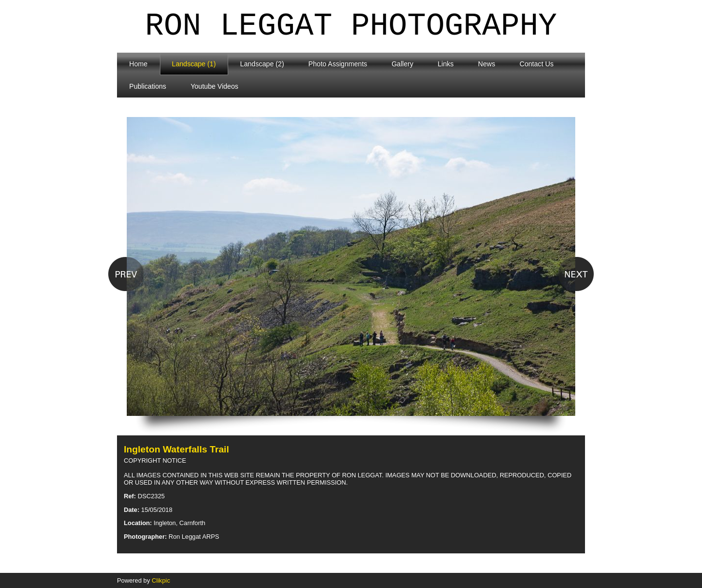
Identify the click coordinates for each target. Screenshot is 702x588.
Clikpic (161, 580)
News (487, 64)
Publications (148, 86)
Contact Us (537, 64)
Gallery (402, 64)
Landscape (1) (194, 64)
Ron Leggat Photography (351, 26)
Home (138, 64)
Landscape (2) (262, 64)
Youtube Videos (214, 86)
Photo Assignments (338, 64)
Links (446, 64)
